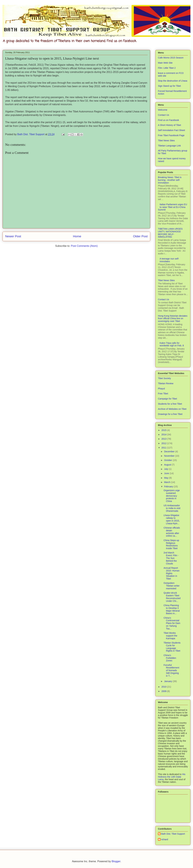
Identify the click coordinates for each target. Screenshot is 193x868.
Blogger (116, 861)
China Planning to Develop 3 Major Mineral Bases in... (172, 609)
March (168, 482)
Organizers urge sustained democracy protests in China (172, 496)
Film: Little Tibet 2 (167, 68)
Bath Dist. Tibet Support (173, 834)
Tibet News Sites (166, 140)
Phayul (161, 389)
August (168, 465)
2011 (164, 448)
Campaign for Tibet (167, 399)
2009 (164, 691)
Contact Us (163, 115)
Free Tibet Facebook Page (171, 135)
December (170, 452)
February (169, 487)
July (166, 469)
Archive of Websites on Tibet (172, 409)
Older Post (140, 236)
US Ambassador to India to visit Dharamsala (172, 508)
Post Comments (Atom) (84, 246)
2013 (164, 439)
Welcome (163, 110)
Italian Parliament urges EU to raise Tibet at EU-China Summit (172, 207)
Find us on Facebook (168, 120)
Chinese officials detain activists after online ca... (172, 532)
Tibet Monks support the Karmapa (170, 636)
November (170, 456)
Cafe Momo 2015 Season (171, 58)
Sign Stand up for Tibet (169, 86)
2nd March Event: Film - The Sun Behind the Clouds (171, 558)
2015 (164, 430)
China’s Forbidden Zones (170, 658)
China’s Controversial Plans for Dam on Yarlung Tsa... (172, 623)
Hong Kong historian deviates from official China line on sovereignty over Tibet (173, 319)
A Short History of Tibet (169, 125)
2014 (164, 434)
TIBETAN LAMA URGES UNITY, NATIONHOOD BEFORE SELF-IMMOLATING (170, 233)
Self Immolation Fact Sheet (171, 130)
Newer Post (13, 236)
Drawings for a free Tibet (170, 414)
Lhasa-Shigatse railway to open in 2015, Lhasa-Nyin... (172, 519)
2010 (164, 687)
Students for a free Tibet (170, 404)
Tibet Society (164, 378)
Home (77, 236)
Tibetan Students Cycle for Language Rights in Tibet (172, 647)
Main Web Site (165, 63)
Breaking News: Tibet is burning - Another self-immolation (170, 180)
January (168, 681)
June (167, 473)
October (168, 460)
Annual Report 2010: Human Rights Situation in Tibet (172, 573)
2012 (164, 443)
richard (165, 839)
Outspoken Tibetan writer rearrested (172, 586)
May (166, 478)
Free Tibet (163, 394)
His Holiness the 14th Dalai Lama (172, 777)
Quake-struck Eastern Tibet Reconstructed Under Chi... (172, 597)
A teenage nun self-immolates (169, 260)
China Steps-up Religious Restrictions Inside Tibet (171, 544)
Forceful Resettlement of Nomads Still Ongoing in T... (171, 670)
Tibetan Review (166, 383)
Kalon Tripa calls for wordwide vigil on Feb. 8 (172, 344)
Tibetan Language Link (169, 146)
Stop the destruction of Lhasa (173, 81)
